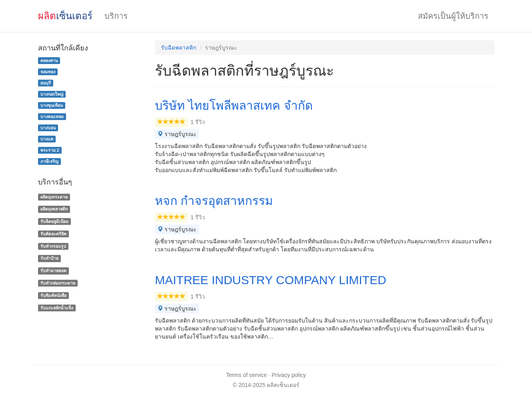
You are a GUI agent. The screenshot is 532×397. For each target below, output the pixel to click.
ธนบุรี (46, 83)
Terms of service (247, 375)
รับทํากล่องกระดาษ (58, 283)
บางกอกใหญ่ (52, 94)
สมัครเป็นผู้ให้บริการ (453, 16)
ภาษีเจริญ (49, 161)
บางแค (47, 139)
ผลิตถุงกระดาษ (54, 197)
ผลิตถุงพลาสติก (54, 209)
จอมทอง (48, 72)
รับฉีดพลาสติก (179, 48)
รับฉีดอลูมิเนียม (54, 221)
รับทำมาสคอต (53, 271)
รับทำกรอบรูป (53, 246)
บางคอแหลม (52, 116)
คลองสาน (49, 60)
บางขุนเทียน (52, 105)
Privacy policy (289, 375)
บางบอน (48, 128)
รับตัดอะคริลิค (53, 234)
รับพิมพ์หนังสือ (53, 295)
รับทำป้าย (49, 259)
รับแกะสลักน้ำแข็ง (57, 308)
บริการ (116, 16)
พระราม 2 (50, 150)
